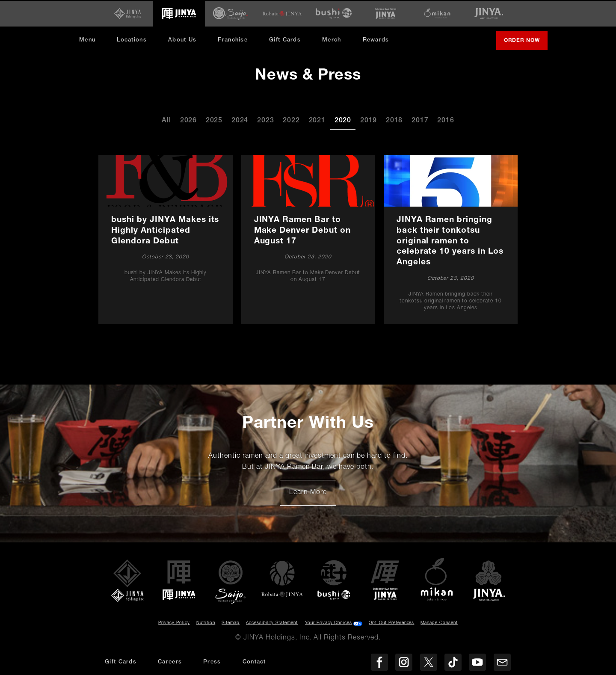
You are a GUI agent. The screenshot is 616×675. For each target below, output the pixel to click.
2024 (240, 120)
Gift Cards (285, 40)
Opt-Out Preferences (391, 623)
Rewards (376, 40)
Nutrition (206, 623)
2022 (291, 120)
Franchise (233, 40)
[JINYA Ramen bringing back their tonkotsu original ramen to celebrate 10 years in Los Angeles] (450, 239)
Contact (254, 662)
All (166, 120)
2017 (420, 120)
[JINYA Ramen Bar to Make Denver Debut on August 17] (308, 239)
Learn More (312, 495)
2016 (446, 120)
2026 (188, 120)
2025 (214, 120)
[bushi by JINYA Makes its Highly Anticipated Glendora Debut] (166, 239)
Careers (170, 662)
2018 (394, 120)
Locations (132, 40)
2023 (265, 120)
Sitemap (231, 623)
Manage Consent (439, 623)
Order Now (526, 43)
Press (212, 662)
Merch (335, 43)
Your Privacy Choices (329, 623)
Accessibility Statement (272, 623)
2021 (317, 120)
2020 (343, 120)
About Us (182, 40)
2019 (369, 120)
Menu (87, 40)
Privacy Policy (174, 623)
